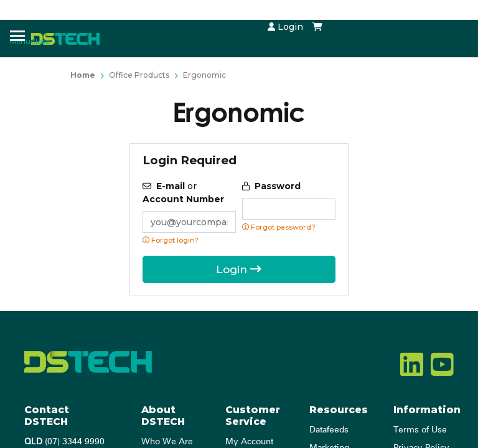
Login (285, 27)
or (183, 193)
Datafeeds (329, 430)
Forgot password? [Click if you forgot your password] (279, 227)
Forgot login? (171, 240)
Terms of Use (420, 430)
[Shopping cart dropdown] (317, 27)
